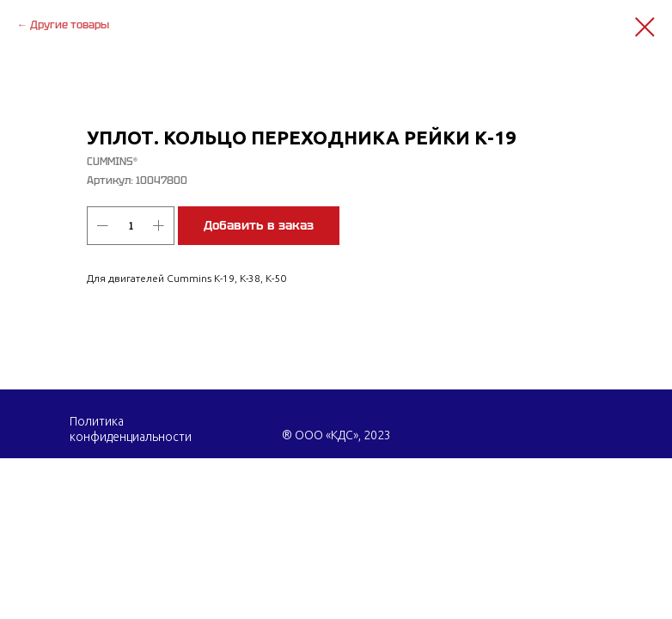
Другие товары (70, 25)
